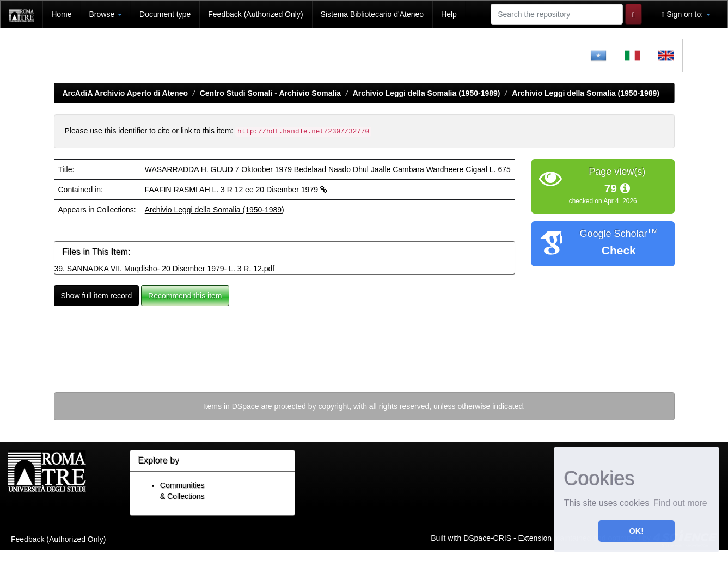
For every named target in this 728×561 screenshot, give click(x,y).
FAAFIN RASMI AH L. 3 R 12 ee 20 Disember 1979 (236, 190)
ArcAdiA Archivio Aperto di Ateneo (126, 93)
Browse (106, 14)
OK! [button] (637, 531)
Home (61, 14)
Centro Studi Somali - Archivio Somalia (270, 93)
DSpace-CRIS (487, 538)
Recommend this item (185, 296)
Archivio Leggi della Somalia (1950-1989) (427, 93)
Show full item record (97, 296)
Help (449, 14)
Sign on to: (686, 14)
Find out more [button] (680, 503)
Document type (165, 14)
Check (619, 250)
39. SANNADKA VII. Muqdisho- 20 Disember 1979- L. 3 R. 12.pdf (165, 269)
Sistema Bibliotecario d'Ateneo (372, 14)
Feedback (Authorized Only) (255, 14)
